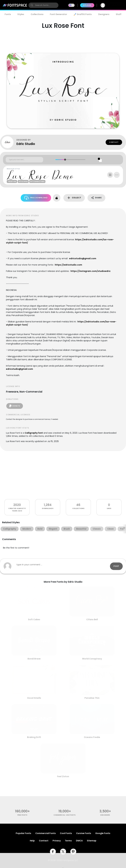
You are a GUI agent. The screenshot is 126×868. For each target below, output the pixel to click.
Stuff (119, 14)
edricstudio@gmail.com (83, 258)
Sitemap (92, 841)
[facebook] (53, 852)
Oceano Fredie (92, 737)
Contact (114, 142)
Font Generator (59, 14)
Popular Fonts (23, 833)
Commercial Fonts (46, 833)
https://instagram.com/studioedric (91, 271)
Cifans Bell (92, 619)
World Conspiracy (92, 659)
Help (32, 841)
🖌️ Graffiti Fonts (83, 14)
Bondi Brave (34, 659)
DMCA (79, 841)
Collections (37, 14)
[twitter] (63, 852)
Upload (87, 5)
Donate (15, 406)
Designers (104, 14)
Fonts (8, 14)
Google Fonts (103, 833)
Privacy (57, 841)
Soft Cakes (34, 619)
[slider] (65, 160)
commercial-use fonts (65, 815)
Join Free (116, 5)
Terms (68, 841)
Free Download (36, 198)
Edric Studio (26, 144)
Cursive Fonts (84, 833)
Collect (74, 198)
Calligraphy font (34, 433)
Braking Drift (34, 737)
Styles (21, 14)
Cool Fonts (66, 833)
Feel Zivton (63, 776)
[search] (43, 5)
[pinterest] (73, 852)
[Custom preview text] (24, 160)
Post (116, 566)
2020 (17, 505)
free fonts (22, 815)
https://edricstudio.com (68, 265)
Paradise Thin (92, 698)
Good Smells (34, 698)
